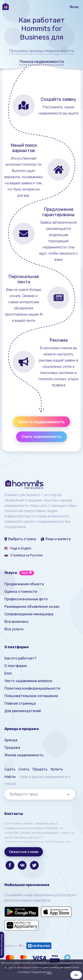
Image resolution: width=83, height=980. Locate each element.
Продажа (12, 748)
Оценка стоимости (21, 592)
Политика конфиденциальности (32, 688)
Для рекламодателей (23, 711)
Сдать (10, 769)
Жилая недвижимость (24, 755)
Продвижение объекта (24, 584)
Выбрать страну (20, 539)
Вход (74, 7)
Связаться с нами (24, 852)
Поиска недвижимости (41, 62)
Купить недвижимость (42, 422)
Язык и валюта (56, 539)
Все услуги (14, 629)
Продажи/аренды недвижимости (41, 51)
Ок (76, 975)
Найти (10, 777)
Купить (57, 769)
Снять (24, 769)
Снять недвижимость (41, 437)
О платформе (16, 666)
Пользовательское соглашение (31, 696)
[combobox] (40, 794)
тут (49, 972)
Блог (8, 673)
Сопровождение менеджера (29, 614)
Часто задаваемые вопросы (28, 681)
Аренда (11, 740)
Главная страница (20, 703)
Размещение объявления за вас (32, 607)
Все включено (16, 622)
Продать (40, 769)
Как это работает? (20, 658)
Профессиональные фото (26, 599)
